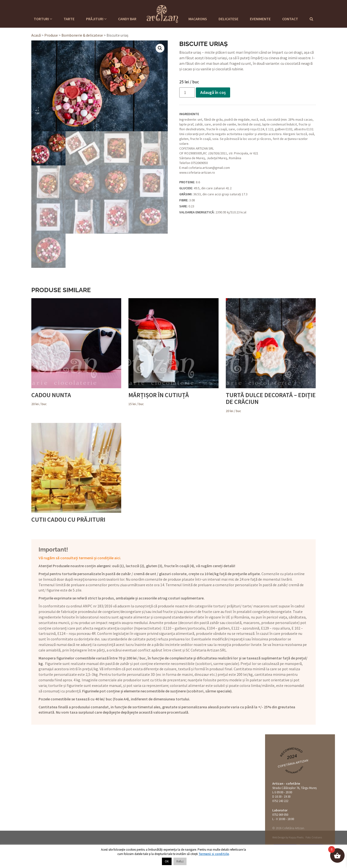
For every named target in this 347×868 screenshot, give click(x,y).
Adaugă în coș (213, 92)
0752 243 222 (280, 801)
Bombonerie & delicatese (82, 35)
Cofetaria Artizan (162, 13)
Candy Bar (127, 19)
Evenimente (260, 19)
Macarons (198, 19)
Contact (290, 19)
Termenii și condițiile (214, 854)
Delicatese (228, 19)
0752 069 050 (280, 815)
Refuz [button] (180, 861)
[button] (160, 48)
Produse (51, 35)
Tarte (69, 19)
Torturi (43, 19)
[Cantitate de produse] (187, 92)
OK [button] (167, 861)
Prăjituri (96, 19)
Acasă (36, 35)
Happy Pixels (296, 837)
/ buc (76, 352)
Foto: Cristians (314, 837)
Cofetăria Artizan (293, 764)
